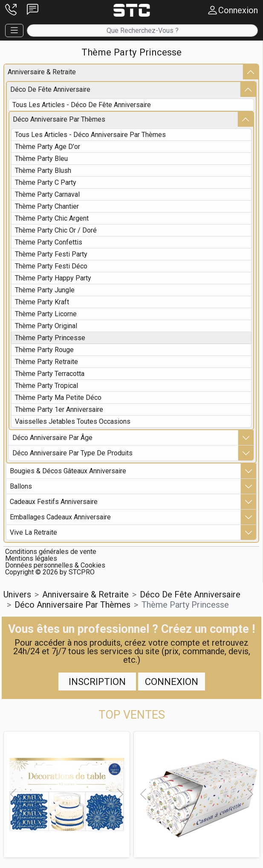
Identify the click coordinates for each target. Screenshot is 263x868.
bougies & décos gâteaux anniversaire (68, 471)
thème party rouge (44, 350)
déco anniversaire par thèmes (59, 119)
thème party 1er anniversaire (59, 409)
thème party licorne (46, 314)
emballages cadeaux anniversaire (60, 517)
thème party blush (43, 170)
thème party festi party (51, 254)
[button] (11, 10)
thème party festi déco (51, 266)
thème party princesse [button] (185, 605)
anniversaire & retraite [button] (85, 594)
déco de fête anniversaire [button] (190, 594)
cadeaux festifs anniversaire (54, 502)
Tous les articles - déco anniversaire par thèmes (90, 135)
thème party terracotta (50, 374)
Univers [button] (17, 594)
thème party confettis (49, 242)
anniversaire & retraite (42, 72)
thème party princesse (50, 338)
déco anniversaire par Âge (52, 438)
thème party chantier (47, 206)
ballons (21, 486)
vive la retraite (33, 532)
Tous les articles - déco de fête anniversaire (82, 105)
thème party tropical (46, 386)
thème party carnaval (47, 194)
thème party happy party (53, 278)
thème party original (46, 326)
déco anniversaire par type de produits (72, 453)
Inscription (97, 682)
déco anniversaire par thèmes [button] (72, 605)
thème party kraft (42, 302)
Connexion (172, 682)
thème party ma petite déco (58, 398)
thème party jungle (45, 290)
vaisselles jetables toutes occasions (73, 421)
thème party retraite (46, 362)
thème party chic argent (52, 218)
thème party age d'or (48, 147)
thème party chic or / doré (56, 230)
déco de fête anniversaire (50, 89)
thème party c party (46, 182)
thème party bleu (41, 159)
